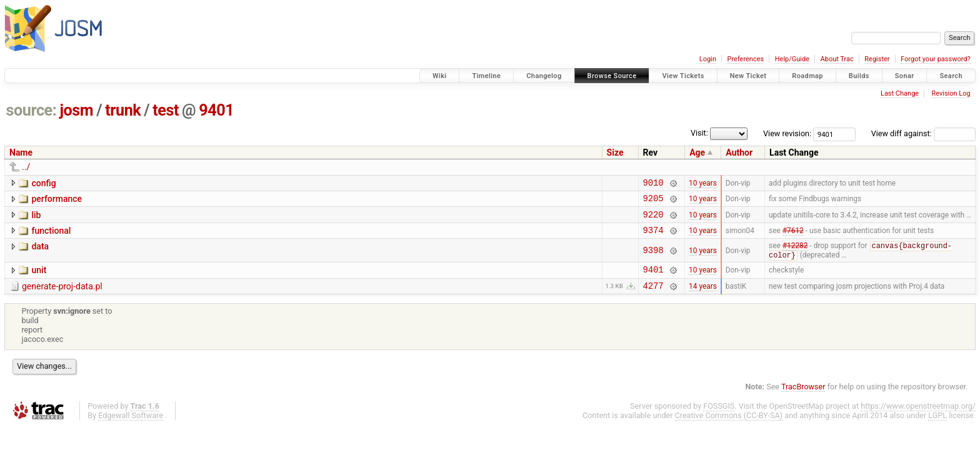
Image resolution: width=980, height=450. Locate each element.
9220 (653, 220)
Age (697, 152)
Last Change (900, 93)
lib (36, 219)
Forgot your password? (936, 59)
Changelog (544, 76)
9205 (653, 202)
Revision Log (951, 93)
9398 (653, 258)
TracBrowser (803, 399)
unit (39, 279)
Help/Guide (792, 59)
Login (708, 59)
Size (615, 152)
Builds (859, 76)
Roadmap (807, 76)
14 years (703, 297)
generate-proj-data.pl (62, 297)
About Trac (837, 59)
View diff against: (923, 133)
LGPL (937, 428)
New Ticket (748, 76)
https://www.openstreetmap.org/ (918, 418)
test (166, 110)
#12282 (795, 254)
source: (32, 110)
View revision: (787, 133)
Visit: (699, 133)
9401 (216, 110)
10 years (703, 184)
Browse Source (612, 76)
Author (739, 152)
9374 (653, 237)
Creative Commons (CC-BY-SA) (729, 428)
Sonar (905, 76)
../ (26, 167)
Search (951, 76)
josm (76, 110)
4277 (653, 298)
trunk (123, 110)
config (43, 183)
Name (21, 152)
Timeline (486, 76)
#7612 (793, 237)
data (40, 254)
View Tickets (683, 76)
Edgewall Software (131, 428)
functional (51, 236)
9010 (653, 184)
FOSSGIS (719, 418)
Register (877, 59)
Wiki (440, 76)
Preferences (745, 59)
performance (57, 201)
